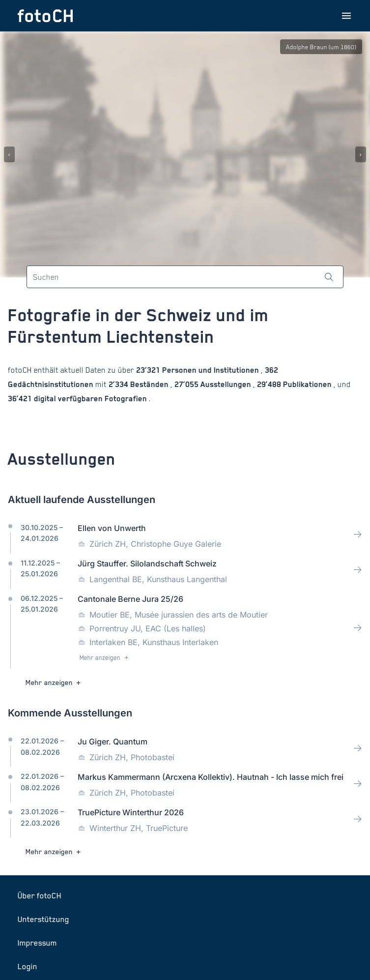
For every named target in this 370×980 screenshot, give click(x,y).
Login (28, 966)
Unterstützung (43, 919)
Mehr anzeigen (105, 658)
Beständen (149, 384)
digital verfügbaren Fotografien (90, 399)
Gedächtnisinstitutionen (52, 384)
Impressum (37, 943)
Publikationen (307, 384)
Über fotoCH (40, 895)
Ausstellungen (226, 384)
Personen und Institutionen (211, 370)
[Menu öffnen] (346, 16)
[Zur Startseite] (45, 16)
